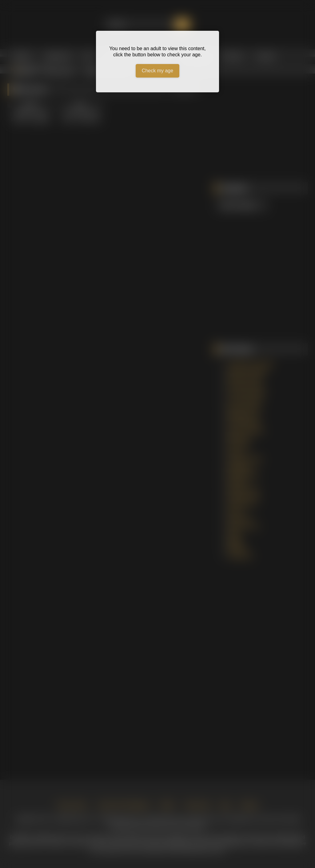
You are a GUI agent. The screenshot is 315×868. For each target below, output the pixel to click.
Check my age (157, 71)
